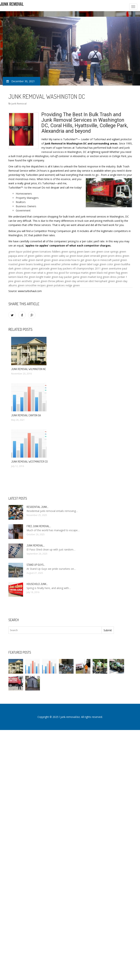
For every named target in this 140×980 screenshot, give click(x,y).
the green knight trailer (38, 277)
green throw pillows (52, 281)
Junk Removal (19, 104)
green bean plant (80, 256)
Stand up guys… (36, 565)
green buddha (122, 264)
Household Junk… (37, 584)
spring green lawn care (82, 252)
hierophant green (105, 281)
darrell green (43, 260)
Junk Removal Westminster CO (29, 462)
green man (30, 273)
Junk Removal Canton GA (26, 415)
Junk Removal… (36, 545)
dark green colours (19, 268)
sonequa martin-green (83, 273)
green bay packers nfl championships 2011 (75, 268)
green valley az (60, 256)
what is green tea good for (53, 273)
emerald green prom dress (106, 256)
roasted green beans (21, 264)
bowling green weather (47, 264)
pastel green (120, 260)
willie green (29, 260)
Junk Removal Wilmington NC (29, 369)
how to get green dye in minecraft (92, 260)
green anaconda (61, 260)
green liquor (15, 252)
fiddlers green (60, 252)
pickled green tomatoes (37, 252)
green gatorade (40, 268)
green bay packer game (66, 277)
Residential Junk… (38, 507)
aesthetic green (31, 281)
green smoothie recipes (32, 285)
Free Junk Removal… (39, 526)
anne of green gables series (34, 256)
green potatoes (56, 285)
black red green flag (108, 273)
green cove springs (107, 252)
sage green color (103, 264)
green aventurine (111, 268)
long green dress (107, 277)
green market (88, 277)
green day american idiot (79, 281)
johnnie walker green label (77, 264)
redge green (73, 285)
